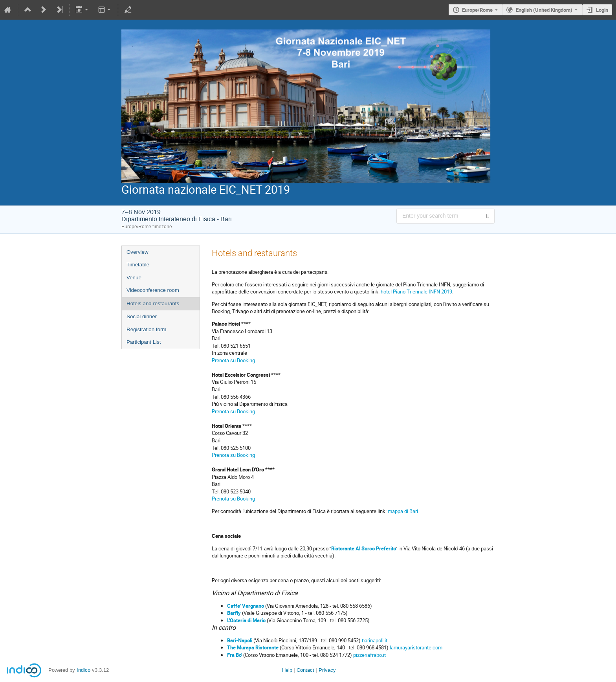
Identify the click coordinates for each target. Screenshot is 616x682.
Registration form (146, 329)
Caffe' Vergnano (246, 606)
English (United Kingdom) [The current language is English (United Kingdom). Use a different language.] (544, 10)
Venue (134, 278)
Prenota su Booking (233, 360)
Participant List (144, 342)
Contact (305, 670)
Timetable (138, 265)
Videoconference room (153, 290)
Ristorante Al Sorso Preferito (363, 548)
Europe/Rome (477, 10)
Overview (137, 252)
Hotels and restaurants (153, 303)
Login (602, 10)
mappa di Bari (403, 511)
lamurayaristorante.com (415, 647)
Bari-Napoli (240, 640)
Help (287, 670)
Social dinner (142, 316)
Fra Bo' (235, 655)
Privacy (327, 670)
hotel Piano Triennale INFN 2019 (416, 291)
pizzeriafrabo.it (369, 655)
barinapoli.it (375, 640)
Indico (83, 670)
